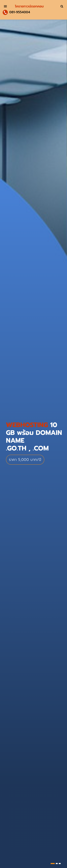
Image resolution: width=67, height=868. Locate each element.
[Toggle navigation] (5, 6)
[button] (53, 864)
